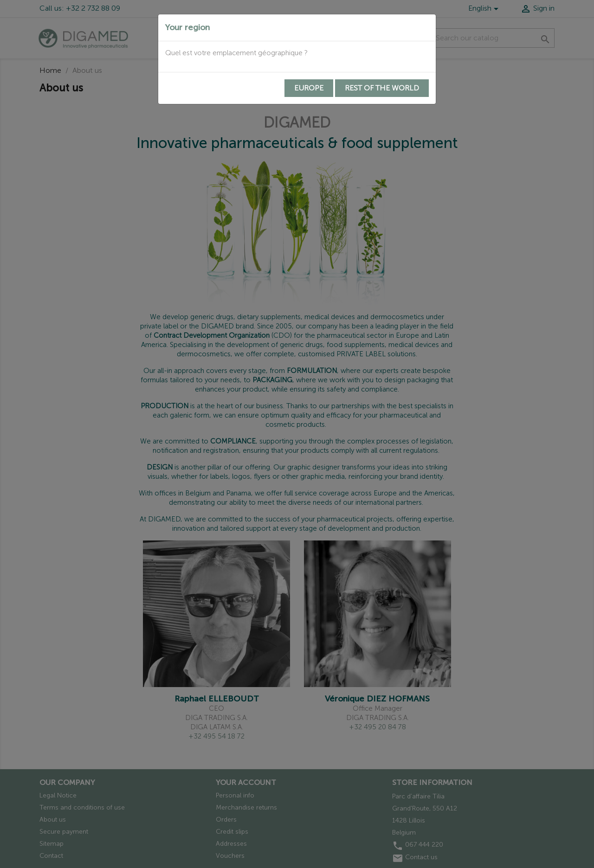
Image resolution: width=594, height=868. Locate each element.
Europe (309, 88)
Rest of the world (382, 88)
